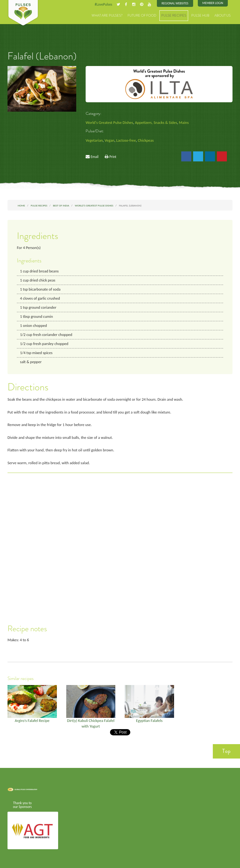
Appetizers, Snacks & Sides (156, 122)
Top (226, 751)
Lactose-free (126, 140)
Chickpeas (146, 140)
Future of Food (142, 15)
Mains (184, 122)
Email (95, 157)
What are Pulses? (107, 15)
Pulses (23, 13)
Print (113, 157)
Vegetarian (94, 140)
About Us (222, 15)
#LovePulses (103, 4)
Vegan (110, 140)
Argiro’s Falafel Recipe (32, 721)
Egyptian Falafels (149, 721)
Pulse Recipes (174, 15)
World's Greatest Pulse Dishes (109, 122)
